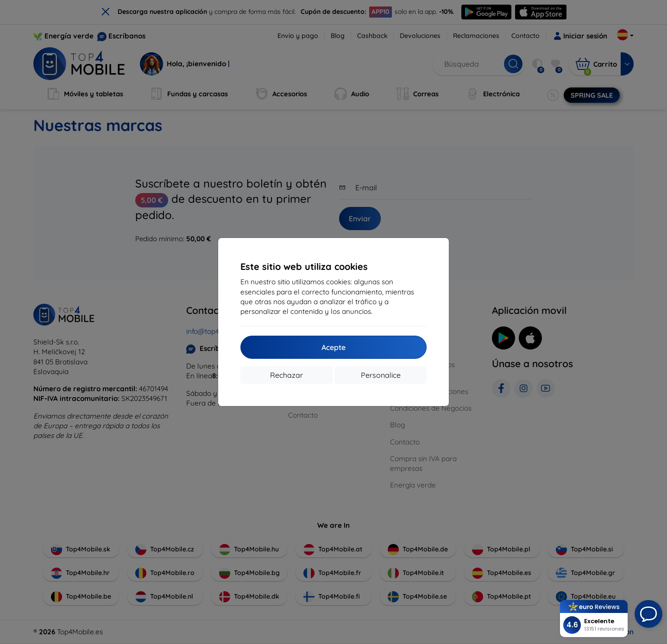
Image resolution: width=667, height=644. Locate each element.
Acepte (333, 347)
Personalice (381, 375)
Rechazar (286, 375)
